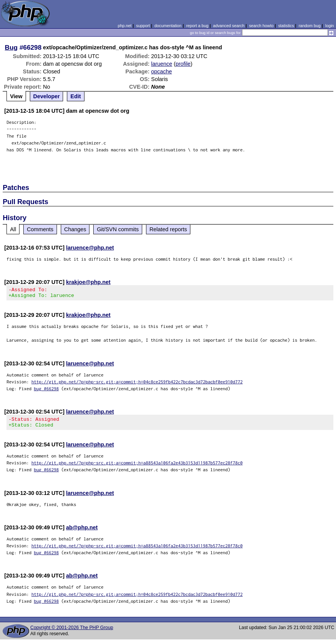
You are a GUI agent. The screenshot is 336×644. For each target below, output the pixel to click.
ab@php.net (82, 532)
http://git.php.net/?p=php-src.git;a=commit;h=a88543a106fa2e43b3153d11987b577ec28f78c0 (137, 467)
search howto (261, 26)
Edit (75, 96)
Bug (11, 47)
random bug (310, 26)
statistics (286, 26)
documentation (168, 26)
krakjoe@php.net (88, 282)
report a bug (197, 26)
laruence (162, 64)
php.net (125, 26)
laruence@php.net (90, 248)
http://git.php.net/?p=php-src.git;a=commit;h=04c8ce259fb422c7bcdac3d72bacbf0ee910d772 (137, 384)
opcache (161, 71)
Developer (47, 96)
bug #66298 (46, 391)
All (13, 229)
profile (183, 64)
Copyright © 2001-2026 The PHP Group (72, 632)
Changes (75, 229)
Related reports (168, 229)
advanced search (229, 26)
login (330, 26)
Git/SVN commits (118, 229)
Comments (40, 229)
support (143, 26)
